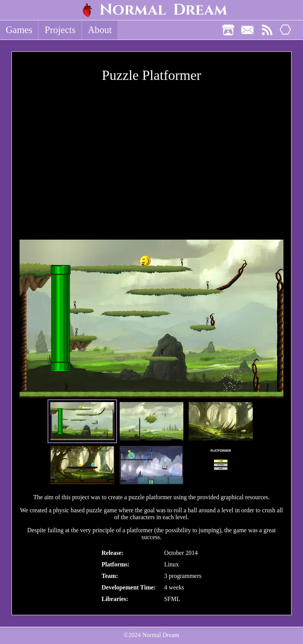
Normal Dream (163, 10)
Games (19, 30)
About (100, 30)
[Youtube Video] (151, 163)
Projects (60, 30)
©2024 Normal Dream (152, 635)
